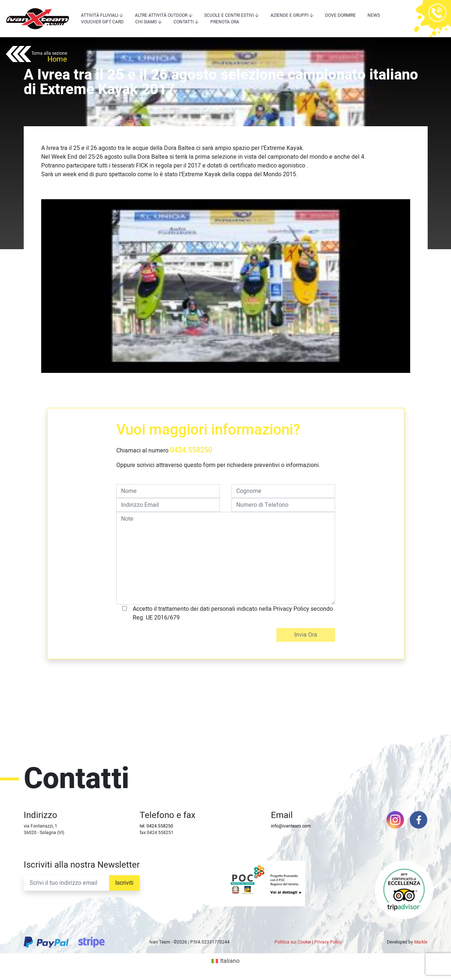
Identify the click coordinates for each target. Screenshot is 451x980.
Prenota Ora (225, 22)
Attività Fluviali (100, 15)
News (374, 15)
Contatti (184, 22)
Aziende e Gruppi (289, 15)
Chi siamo (146, 22)
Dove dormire (341, 15)
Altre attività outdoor (161, 15)
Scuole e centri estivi (229, 15)
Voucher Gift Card (102, 22)
